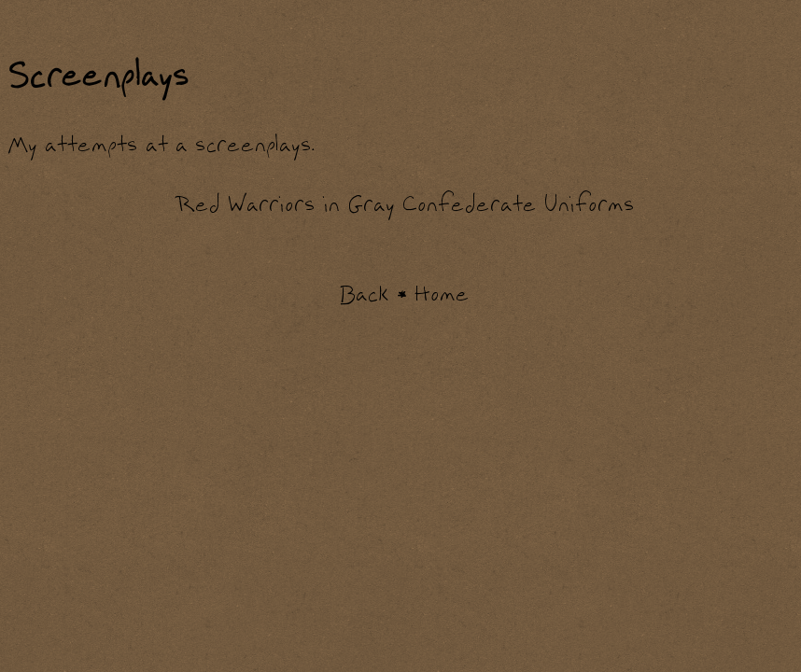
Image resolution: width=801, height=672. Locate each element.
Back (364, 295)
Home (442, 295)
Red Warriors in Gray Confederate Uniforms (405, 205)
